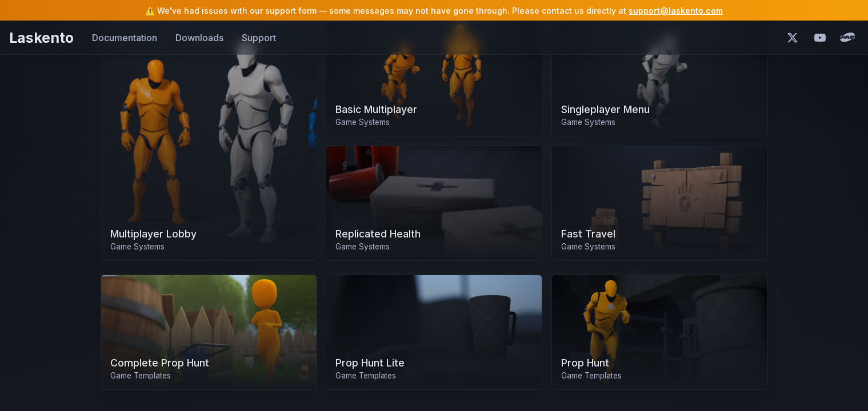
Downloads (199, 38)
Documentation (125, 38)
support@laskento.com (676, 11)
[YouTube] (820, 38)
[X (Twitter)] (793, 38)
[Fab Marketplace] (847, 38)
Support (259, 38)
